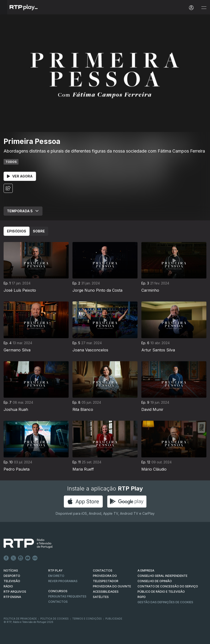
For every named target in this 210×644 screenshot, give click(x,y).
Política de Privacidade (20, 619)
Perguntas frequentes (67, 596)
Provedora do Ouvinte (112, 586)
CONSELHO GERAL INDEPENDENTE (162, 576)
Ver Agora (20, 176)
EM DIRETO (56, 576)
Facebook (6, 558)
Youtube (28, 558)
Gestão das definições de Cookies (165, 602)
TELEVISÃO (12, 581)
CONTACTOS (103, 570)
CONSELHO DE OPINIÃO (155, 581)
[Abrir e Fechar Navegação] (204, 8)
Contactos (58, 602)
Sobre (39, 231)
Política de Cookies (54, 619)
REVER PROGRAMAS (63, 581)
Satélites (101, 597)
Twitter (13, 558)
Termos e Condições (87, 619)
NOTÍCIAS (11, 570)
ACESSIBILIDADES (106, 592)
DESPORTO (12, 576)
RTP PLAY (55, 570)
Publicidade (114, 619)
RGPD (142, 597)
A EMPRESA (146, 570)
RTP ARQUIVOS (15, 592)
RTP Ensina (12, 597)
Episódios (17, 231)
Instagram (21, 558)
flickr (35, 558)
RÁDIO (8, 586)
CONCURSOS (58, 591)
